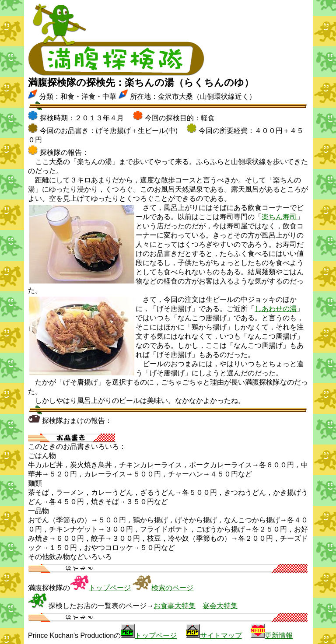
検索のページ (172, 588)
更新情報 (279, 635)
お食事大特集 (175, 606)
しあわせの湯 (276, 309)
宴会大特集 (220, 606)
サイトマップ (221, 635)
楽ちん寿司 (279, 217)
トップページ (110, 588)
